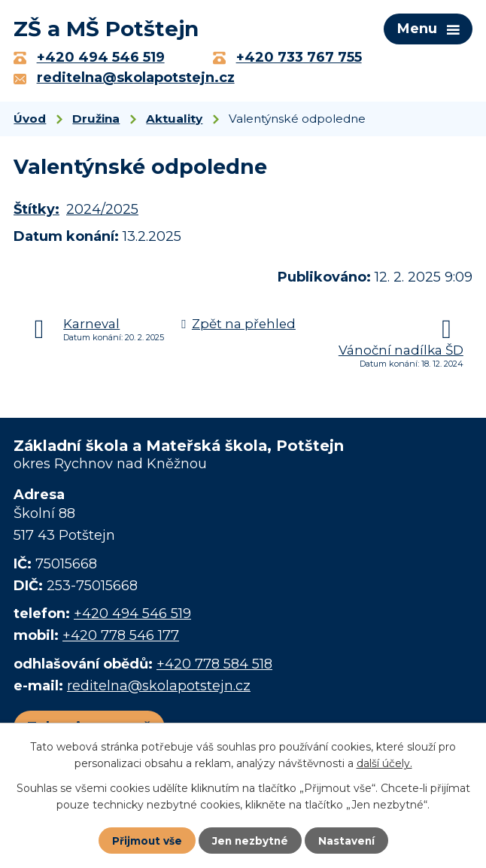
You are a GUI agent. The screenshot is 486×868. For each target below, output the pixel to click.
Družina (96, 122)
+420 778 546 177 (121, 638)
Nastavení (348, 840)
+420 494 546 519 (132, 617)
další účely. (384, 763)
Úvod (30, 122)
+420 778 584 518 (214, 667)
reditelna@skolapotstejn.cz (159, 689)
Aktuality (174, 122)
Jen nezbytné (250, 840)
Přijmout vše (145, 840)
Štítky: (36, 213)
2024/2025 (102, 213)
